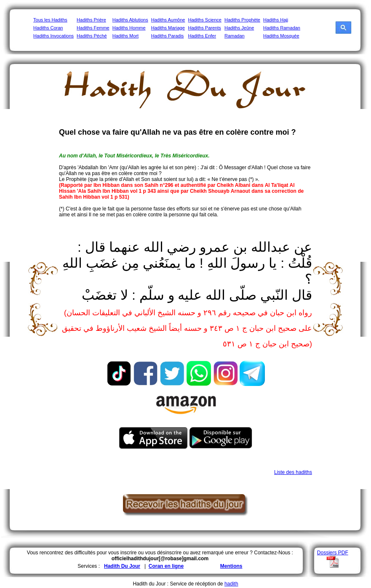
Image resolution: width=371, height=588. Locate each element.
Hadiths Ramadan (282, 28)
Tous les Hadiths (50, 20)
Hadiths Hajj (276, 20)
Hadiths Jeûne (239, 28)
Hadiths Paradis (168, 36)
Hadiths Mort (125, 36)
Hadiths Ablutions (130, 20)
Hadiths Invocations (53, 36)
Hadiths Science (205, 20)
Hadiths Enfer (202, 36)
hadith (231, 584)
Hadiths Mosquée (281, 36)
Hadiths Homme (129, 28)
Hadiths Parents (204, 28)
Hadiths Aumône (168, 20)
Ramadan (235, 36)
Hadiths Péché (92, 36)
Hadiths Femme (93, 28)
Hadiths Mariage (168, 28)
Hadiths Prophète (242, 20)
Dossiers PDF (333, 553)
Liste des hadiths (293, 472)
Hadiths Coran (48, 28)
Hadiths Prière (91, 20)
